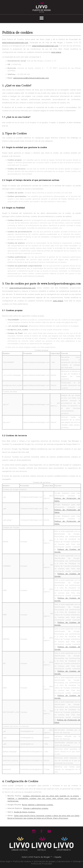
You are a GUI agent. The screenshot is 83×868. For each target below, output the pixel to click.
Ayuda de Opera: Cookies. (25, 812)
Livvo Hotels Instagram (34, 831)
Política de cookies (22, 861)
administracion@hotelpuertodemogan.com (31, 78)
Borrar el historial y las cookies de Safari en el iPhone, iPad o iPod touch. (38, 818)
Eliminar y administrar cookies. (36, 808)
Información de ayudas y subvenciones (52, 861)
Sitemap (77, 861)
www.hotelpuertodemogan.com (15, 43)
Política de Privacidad (41, 864)
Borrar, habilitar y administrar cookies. (38, 805)
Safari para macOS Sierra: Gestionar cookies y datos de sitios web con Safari (47, 816)
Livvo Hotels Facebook (41, 831)
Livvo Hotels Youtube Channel (49, 831)
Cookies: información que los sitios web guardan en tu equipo (51, 796)
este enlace (56, 52)
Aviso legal (5, 861)
